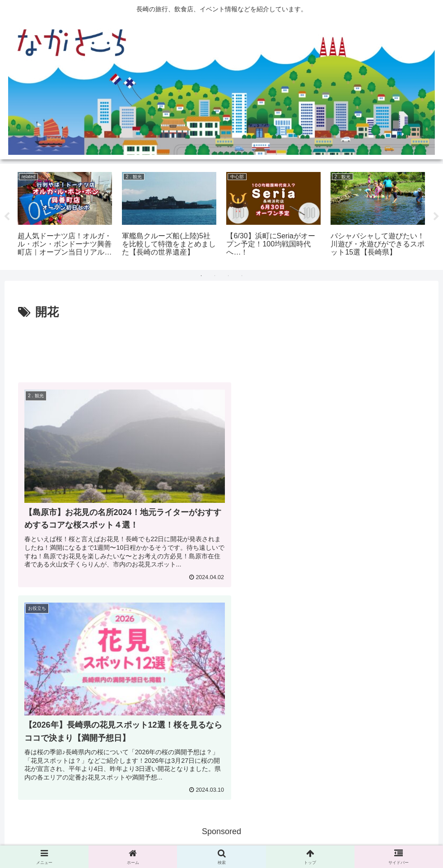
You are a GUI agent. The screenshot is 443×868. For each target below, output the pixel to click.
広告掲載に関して (180, 840)
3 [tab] (228, 276)
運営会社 (276, 840)
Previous (7, 217)
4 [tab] (242, 276)
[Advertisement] (221, 348)
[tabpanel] (65, 215)
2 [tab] (215, 276)
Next (436, 217)
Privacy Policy (234, 840)
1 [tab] (201, 276)
